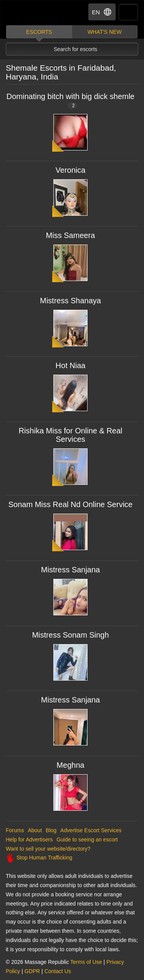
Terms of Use (86, 962)
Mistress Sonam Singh (70, 635)
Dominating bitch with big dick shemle (71, 101)
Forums (15, 830)
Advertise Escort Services (91, 830)
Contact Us (58, 971)
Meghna (70, 765)
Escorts (39, 32)
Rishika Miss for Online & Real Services (70, 435)
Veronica (71, 170)
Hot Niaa (71, 365)
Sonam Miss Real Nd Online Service (70, 504)
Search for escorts (76, 49)
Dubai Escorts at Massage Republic (34, 13)
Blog (51, 830)
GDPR (32, 971)
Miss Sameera (71, 235)
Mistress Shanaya (70, 301)
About (35, 830)
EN (102, 12)
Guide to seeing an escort (87, 840)
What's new (105, 32)
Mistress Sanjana (70, 570)
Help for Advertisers (29, 840)
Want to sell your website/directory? (48, 849)
